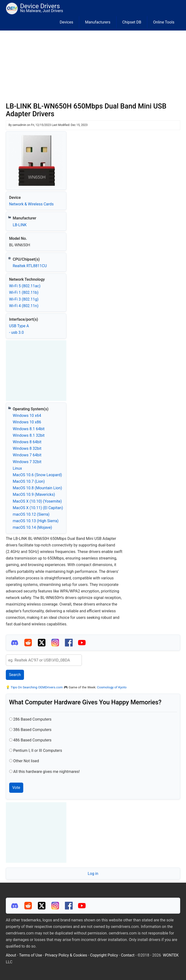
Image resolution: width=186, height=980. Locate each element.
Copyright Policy (104, 955)
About (11, 955)
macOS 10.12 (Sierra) (31, 514)
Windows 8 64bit (27, 442)
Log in (93, 874)
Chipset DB (132, 22)
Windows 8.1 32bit (29, 435)
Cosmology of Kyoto (112, 687)
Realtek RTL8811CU (30, 266)
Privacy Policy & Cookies (66, 955)
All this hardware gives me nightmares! (46, 772)
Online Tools (164, 22)
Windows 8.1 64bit (29, 429)
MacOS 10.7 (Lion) (29, 481)
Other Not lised (26, 761)
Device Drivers (40, 6)
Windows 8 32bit (27, 448)
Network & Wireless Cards (31, 204)
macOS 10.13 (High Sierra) (36, 521)
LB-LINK (20, 225)
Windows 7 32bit (27, 462)
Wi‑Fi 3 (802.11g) (24, 299)
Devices (67, 22)
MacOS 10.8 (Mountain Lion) (38, 488)
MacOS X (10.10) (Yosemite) (37, 501)
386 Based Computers (32, 730)
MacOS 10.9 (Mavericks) (34, 494)
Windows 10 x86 (27, 422)
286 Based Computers (32, 719)
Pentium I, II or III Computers (38, 751)
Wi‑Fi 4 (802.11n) (24, 306)
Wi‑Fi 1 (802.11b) (24, 292)
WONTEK (171, 955)
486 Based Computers (32, 740)
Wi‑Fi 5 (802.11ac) (25, 286)
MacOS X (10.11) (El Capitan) (38, 508)
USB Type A (19, 326)
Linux (17, 468)
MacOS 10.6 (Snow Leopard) (37, 475)
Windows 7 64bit (27, 455)
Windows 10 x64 (27, 416)
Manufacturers (98, 22)
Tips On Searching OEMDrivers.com (36, 687)
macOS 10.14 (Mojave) (32, 527)
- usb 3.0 (17, 332)
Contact (128, 955)
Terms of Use (31, 955)
